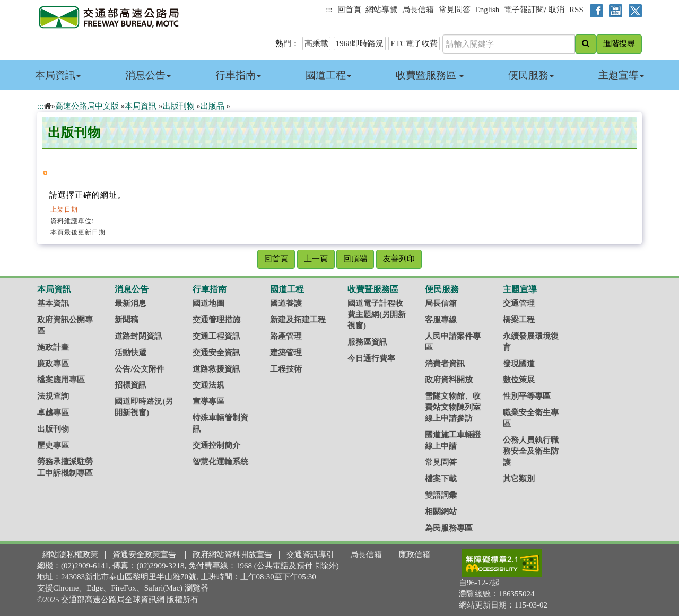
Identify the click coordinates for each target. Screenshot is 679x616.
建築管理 (286, 353)
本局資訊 (58, 75)
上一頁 (316, 259)
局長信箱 (418, 10)
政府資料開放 (449, 380)
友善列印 (399, 259)
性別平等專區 (527, 396)
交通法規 (208, 385)
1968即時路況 (360, 43)
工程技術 (286, 369)
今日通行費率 (371, 358)
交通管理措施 (216, 320)
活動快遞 (130, 353)
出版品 (212, 106)
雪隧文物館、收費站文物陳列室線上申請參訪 (453, 407)
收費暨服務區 (430, 75)
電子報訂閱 (524, 10)
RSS (576, 10)
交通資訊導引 (310, 555)
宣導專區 (208, 401)
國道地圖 (208, 303)
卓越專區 (53, 412)
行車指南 (238, 75)
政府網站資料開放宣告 (232, 555)
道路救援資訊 (216, 369)
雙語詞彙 (441, 495)
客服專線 (441, 320)
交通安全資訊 (216, 353)
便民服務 (531, 75)
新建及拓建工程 (298, 320)
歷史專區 (53, 445)
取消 (556, 10)
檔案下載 (441, 479)
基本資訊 (53, 303)
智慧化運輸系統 (220, 462)
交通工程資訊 (216, 336)
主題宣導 (621, 75)
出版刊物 (179, 106)
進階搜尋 (619, 43)
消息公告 (148, 75)
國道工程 (328, 75)
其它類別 (519, 479)
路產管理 (286, 336)
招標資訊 (130, 385)
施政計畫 (53, 347)
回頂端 (355, 259)
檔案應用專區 (61, 380)
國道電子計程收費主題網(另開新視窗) (377, 314)
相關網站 (441, 512)
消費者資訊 (445, 364)
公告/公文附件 (140, 369)
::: (329, 10)
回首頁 (349, 10)
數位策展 (519, 380)
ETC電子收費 (414, 43)
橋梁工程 (519, 320)
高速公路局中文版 (87, 106)
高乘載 (316, 43)
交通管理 (519, 303)
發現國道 (519, 364)
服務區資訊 (367, 342)
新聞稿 (127, 320)
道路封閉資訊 (138, 336)
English (488, 10)
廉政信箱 (414, 555)
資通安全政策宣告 (144, 555)
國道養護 (286, 303)
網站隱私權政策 (70, 555)
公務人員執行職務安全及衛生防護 (531, 451)
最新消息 (130, 303)
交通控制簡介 (216, 445)
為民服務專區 (449, 528)
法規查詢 (53, 396)
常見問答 (455, 10)
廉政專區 (53, 364)
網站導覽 (381, 10)
